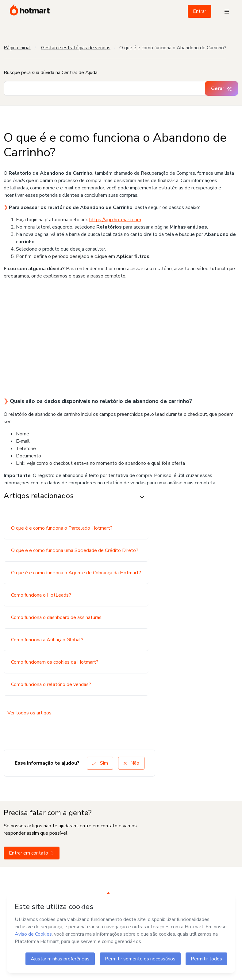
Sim (100, 763)
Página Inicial (17, 48)
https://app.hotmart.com (115, 220)
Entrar (200, 11)
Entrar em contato (32, 853)
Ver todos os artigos (29, 713)
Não (131, 763)
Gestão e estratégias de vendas (76, 48)
